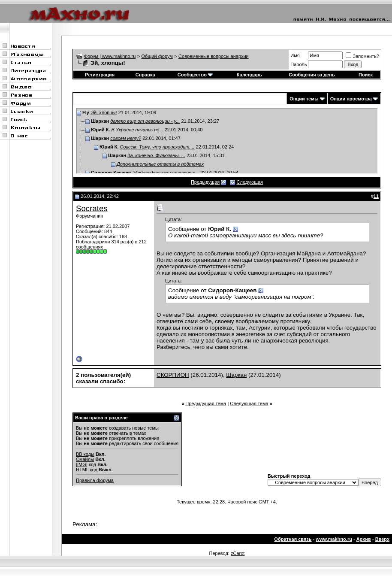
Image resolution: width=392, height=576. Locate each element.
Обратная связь (293, 539)
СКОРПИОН (173, 375)
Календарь (249, 75)
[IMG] (82, 464)
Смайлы (85, 459)
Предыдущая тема (206, 403)
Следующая (250, 182)
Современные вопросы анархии (214, 56)
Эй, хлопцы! (104, 112)
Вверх (382, 539)
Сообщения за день (312, 75)
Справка (145, 75)
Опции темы (304, 99)
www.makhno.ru (334, 539)
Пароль (299, 64)
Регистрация (100, 75)
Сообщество (195, 75)
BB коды (85, 454)
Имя (295, 55)
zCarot (238, 553)
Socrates (92, 208)
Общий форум (157, 56)
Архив (364, 539)
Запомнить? (362, 56)
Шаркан (236, 375)
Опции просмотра (351, 99)
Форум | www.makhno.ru (110, 56)
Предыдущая (205, 182)
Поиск (366, 75)
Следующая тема (249, 403)
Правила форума (95, 480)
